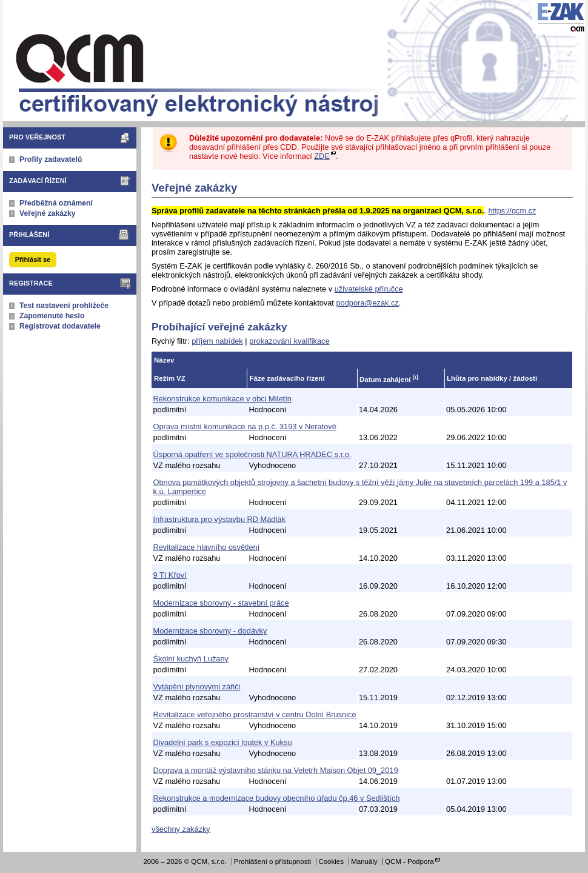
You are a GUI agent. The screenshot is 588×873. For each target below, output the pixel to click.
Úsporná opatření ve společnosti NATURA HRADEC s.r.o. (252, 454)
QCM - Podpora (409, 861)
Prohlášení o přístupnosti (272, 861)
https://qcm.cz (512, 211)
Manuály (364, 861)
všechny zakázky (181, 829)
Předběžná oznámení (56, 203)
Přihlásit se (33, 259)
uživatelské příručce (369, 289)
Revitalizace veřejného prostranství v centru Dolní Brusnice (255, 714)
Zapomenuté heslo (52, 316)
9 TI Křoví (170, 575)
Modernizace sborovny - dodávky (210, 631)
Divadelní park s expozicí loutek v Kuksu (223, 742)
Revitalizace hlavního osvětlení (207, 547)
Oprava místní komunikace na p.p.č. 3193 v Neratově (245, 426)
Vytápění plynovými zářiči (197, 687)
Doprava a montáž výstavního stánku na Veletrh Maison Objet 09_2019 (276, 770)
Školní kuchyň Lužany (191, 659)
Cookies (331, 861)
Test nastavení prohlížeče (64, 306)
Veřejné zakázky (48, 213)
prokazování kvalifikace (289, 341)
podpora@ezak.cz (367, 303)
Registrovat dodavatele (60, 326)
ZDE (322, 156)
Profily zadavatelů (51, 159)
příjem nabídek (217, 341)
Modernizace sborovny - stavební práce (221, 603)
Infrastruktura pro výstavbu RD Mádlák (219, 519)
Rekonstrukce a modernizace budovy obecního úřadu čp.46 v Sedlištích (277, 798)
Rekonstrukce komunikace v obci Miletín (222, 399)
